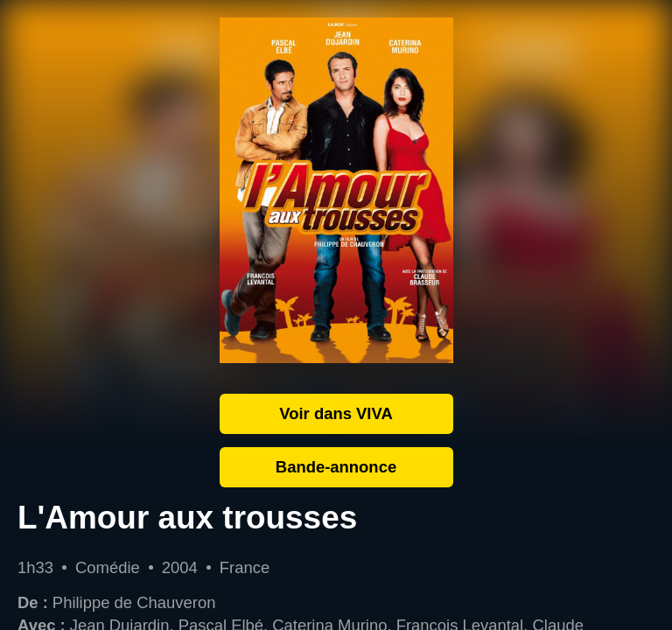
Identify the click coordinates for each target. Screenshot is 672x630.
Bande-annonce (336, 467)
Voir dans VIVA (336, 413)
